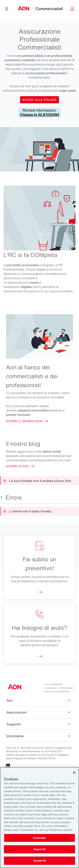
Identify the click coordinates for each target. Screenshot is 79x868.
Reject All (39, 849)
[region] (39, 818)
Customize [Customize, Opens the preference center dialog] (39, 838)
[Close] (74, 773)
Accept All (39, 861)
